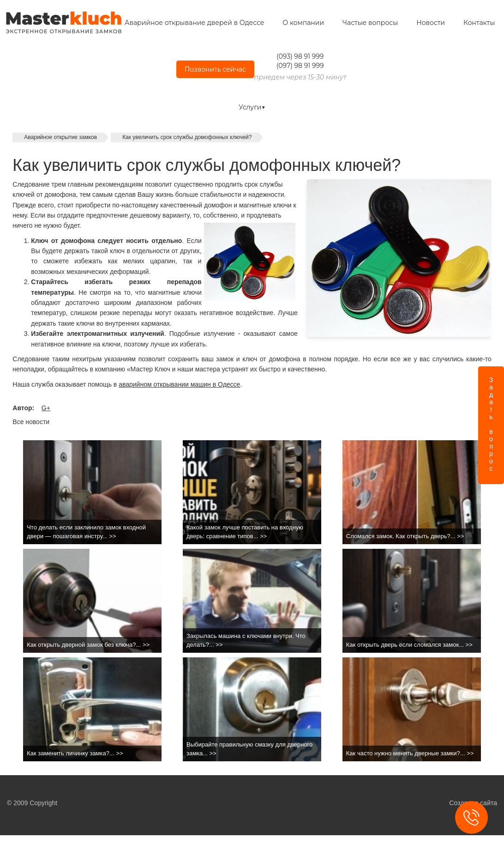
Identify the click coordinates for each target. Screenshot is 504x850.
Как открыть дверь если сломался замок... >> (409, 645)
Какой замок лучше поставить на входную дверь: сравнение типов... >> (245, 532)
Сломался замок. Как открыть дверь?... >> (405, 536)
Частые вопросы (370, 23)
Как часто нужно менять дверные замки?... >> (410, 753)
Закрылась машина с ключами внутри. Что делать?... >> (246, 640)
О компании (303, 23)
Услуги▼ (252, 107)
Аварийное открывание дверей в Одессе (194, 23)
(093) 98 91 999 (300, 56)
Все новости (31, 422)
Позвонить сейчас (215, 69)
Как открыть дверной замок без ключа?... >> (88, 645)
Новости (431, 23)
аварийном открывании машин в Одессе (179, 384)
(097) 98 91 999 (300, 66)
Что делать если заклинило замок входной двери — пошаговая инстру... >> (86, 532)
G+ (46, 408)
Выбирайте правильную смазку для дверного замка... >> (249, 749)
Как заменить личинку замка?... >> (75, 753)
